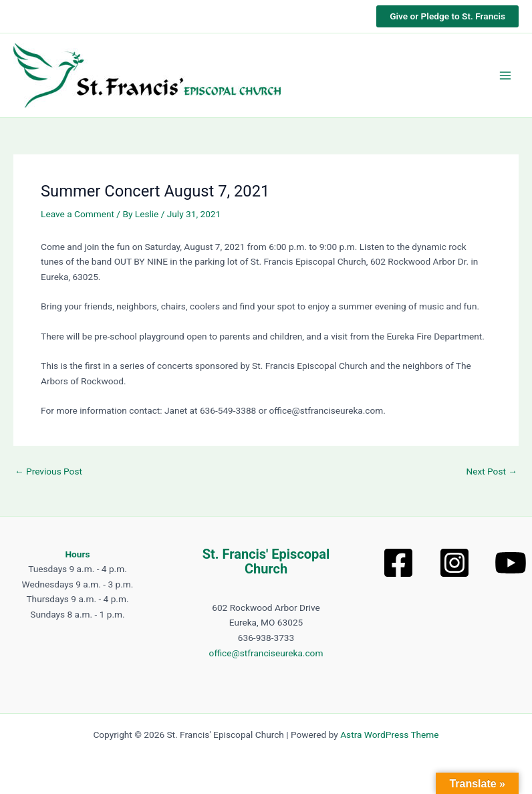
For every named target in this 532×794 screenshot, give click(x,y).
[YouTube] (511, 563)
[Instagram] (454, 563)
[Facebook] (398, 563)
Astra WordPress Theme (389, 735)
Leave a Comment (78, 214)
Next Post (492, 472)
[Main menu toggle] (506, 75)
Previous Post (48, 472)
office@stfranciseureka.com (266, 653)
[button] (447, 17)
